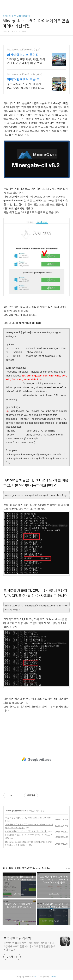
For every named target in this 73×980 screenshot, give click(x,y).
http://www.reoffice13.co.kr (21, 74)
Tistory (53, 977)
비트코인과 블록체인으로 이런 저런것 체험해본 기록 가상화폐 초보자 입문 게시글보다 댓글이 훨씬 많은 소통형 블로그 (29, 946)
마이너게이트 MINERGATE (17, 16)
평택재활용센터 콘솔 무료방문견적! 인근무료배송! (25, 80)
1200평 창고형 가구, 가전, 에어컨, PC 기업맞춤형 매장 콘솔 (26, 61)
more (68, 868)
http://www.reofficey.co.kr (20, 50)
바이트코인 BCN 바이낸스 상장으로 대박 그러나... (26, 831)
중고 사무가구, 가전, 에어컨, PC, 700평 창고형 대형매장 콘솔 (25, 86)
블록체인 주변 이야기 (17, 939)
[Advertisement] (36, 759)
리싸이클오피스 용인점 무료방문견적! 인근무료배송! (25, 55)
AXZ (36, 977)
